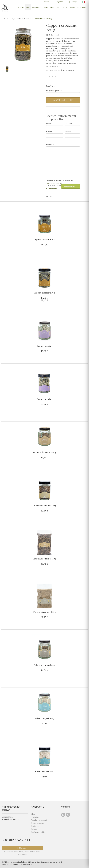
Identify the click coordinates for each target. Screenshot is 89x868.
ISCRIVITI (22, 848)
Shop (28, 7)
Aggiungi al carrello (63, 100)
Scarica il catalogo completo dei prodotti (46, 862)
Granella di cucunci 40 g (44, 452)
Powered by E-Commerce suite (18, 864)
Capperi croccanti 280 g (43, 18)
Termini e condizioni (39, 820)
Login (75, 2)
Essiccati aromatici (24, 18)
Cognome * (69, 124)
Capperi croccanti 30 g (44, 240)
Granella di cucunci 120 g (45, 506)
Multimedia (70, 7)
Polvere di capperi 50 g (44, 665)
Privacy (34, 829)
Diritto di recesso (38, 823)
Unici (53, 7)
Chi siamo (20, 7)
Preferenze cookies (38, 832)
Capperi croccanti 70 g (44, 293)
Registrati (60, 2)
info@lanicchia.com (10, 819)
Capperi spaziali (45, 346)
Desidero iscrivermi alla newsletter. (60, 180)
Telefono (68, 132)
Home (6, 18)
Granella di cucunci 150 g (45, 559)
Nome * (49, 124)
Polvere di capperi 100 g (45, 612)
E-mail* (49, 132)
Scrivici (46, 2)
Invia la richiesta (71, 186)
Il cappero (37, 7)
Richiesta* (50, 145)
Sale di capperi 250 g (44, 772)
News (46, 7)
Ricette (60, 7)
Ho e (56, 186)
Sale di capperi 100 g (44, 718)
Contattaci (82, 7)
